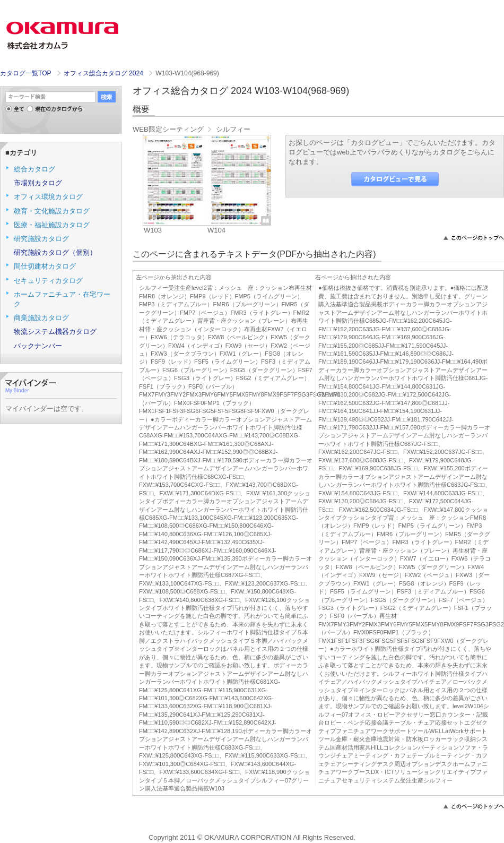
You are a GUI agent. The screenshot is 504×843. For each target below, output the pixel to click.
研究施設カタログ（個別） (55, 252)
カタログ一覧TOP (25, 73)
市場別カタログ (38, 183)
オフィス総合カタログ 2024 (105, 73)
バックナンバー (38, 346)
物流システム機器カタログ (55, 332)
